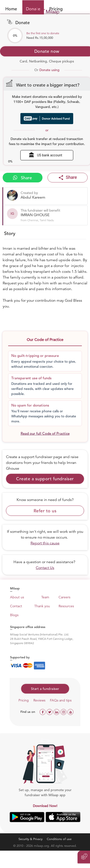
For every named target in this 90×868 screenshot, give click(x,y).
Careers (64, 597)
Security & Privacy (30, 839)
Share (22, 178)
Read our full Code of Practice (45, 433)
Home (11, 9)
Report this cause (45, 543)
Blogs (14, 615)
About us (17, 597)
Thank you (42, 606)
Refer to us (45, 511)
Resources (66, 606)
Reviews (39, 700)
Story (10, 233)
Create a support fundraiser (45, 479)
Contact (16, 606)
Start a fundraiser (45, 689)
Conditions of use (59, 839)
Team (45, 597)
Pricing (24, 700)
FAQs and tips (61, 700)
